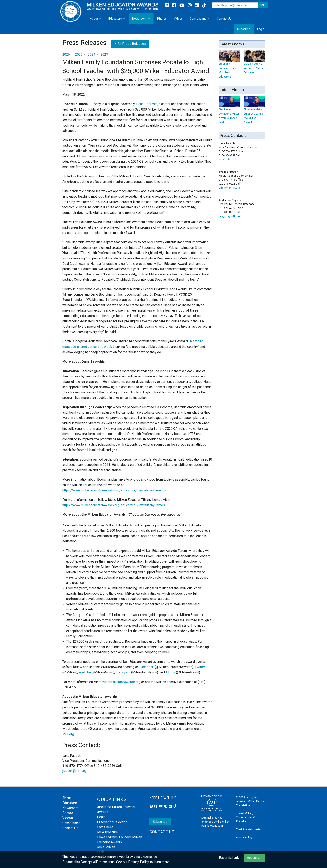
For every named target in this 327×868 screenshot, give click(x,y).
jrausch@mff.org (74, 771)
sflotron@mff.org (229, 188)
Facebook (147, 667)
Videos (178, 19)
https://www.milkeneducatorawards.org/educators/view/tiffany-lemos (114, 505)
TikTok (170, 672)
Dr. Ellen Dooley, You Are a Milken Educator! (254, 64)
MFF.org (68, 734)
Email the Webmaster (249, 829)
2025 (79, 55)
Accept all (254, 858)
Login (261, 29)
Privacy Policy (244, 837)
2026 (66, 55)
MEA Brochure (108, 832)
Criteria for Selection (112, 822)
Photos (162, 19)
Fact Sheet (105, 827)
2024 (92, 55)
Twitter (200, 667)
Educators (115, 19)
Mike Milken (106, 847)
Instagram (123, 672)
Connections (198, 19)
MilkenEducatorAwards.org (121, 682)
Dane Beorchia (147, 104)
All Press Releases (130, 44)
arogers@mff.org (229, 216)
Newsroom (139, 19)
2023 (104, 55)
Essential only (229, 858)
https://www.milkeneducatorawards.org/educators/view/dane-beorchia (114, 490)
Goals (101, 817)
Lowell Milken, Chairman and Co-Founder (247, 817)
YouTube (85, 672)
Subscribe (244, 29)
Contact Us (224, 19)
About (94, 19)
